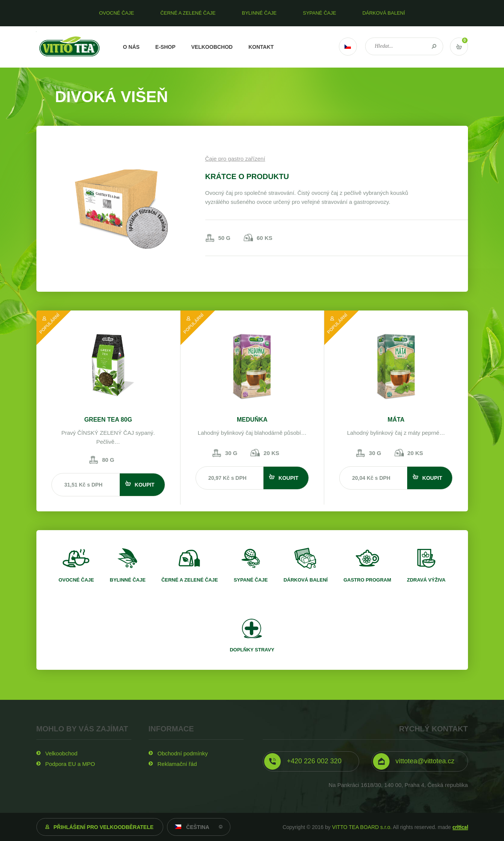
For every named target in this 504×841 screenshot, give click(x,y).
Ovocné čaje (76, 580)
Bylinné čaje (128, 580)
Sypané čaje (251, 580)
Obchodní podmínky (183, 753)
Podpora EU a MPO (70, 764)
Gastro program (367, 580)
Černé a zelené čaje (190, 580)
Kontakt (261, 47)
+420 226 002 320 (314, 761)
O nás (131, 47)
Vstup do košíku (459, 47)
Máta (396, 420)
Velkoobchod (212, 47)
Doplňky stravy (252, 650)
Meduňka (252, 420)
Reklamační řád (177, 764)
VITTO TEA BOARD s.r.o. (362, 827)
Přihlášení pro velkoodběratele (104, 827)
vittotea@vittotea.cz (425, 761)
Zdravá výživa (426, 580)
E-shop (165, 47)
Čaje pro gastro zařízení (235, 159)
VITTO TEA (70, 47)
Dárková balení (305, 580)
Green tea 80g (108, 420)
